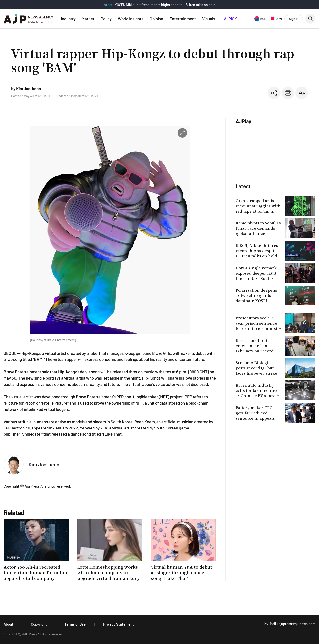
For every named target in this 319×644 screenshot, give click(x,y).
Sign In (294, 19)
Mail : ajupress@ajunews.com (293, 624)
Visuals (209, 19)
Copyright (39, 624)
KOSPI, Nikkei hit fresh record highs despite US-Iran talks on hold (165, 5)
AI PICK (230, 19)
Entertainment (183, 19)
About (9, 624)
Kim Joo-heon (44, 464)
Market (88, 19)
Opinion (156, 19)
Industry (68, 19)
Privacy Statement (119, 624)
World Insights (131, 19)
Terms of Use (75, 624)
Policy (106, 19)
